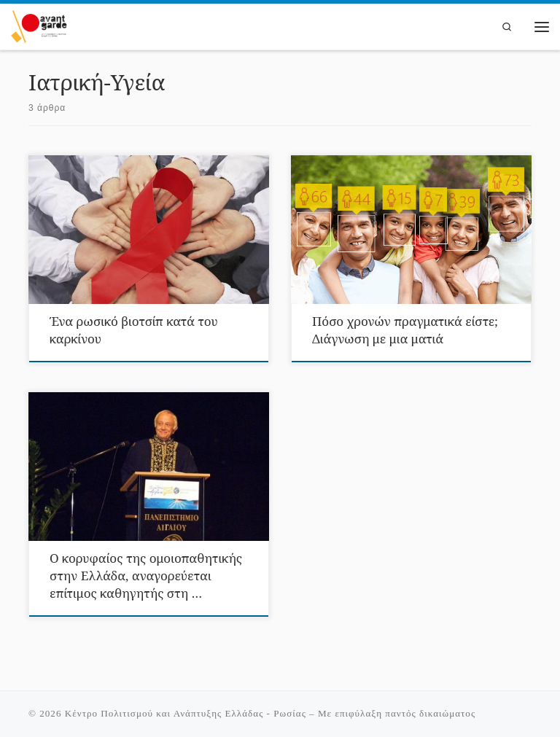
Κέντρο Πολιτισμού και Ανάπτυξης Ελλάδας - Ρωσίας (186, 713)
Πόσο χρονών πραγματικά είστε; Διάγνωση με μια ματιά (405, 330)
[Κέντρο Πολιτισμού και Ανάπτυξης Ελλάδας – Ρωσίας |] (39, 25)
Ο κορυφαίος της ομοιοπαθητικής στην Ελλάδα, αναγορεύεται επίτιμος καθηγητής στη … (146, 576)
